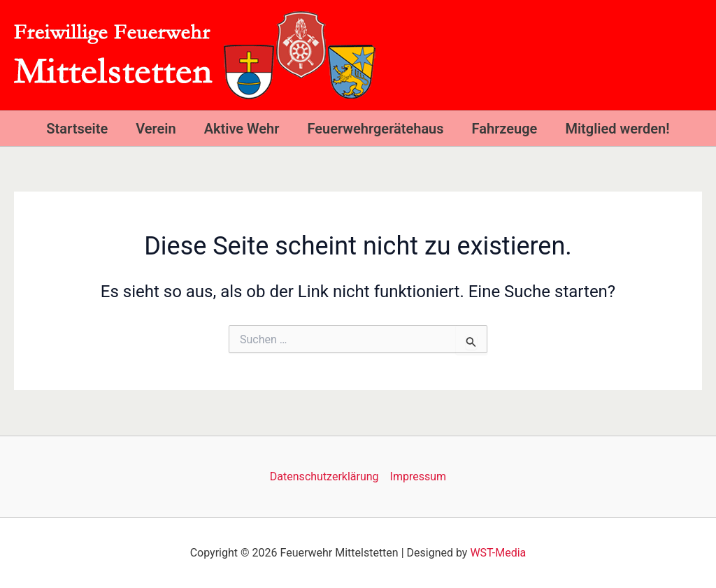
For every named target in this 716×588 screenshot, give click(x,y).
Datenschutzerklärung (324, 476)
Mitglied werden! (617, 129)
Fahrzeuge (505, 129)
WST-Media (498, 553)
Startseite (77, 129)
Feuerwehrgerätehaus (375, 129)
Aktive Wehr (242, 129)
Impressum (418, 476)
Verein (156, 129)
